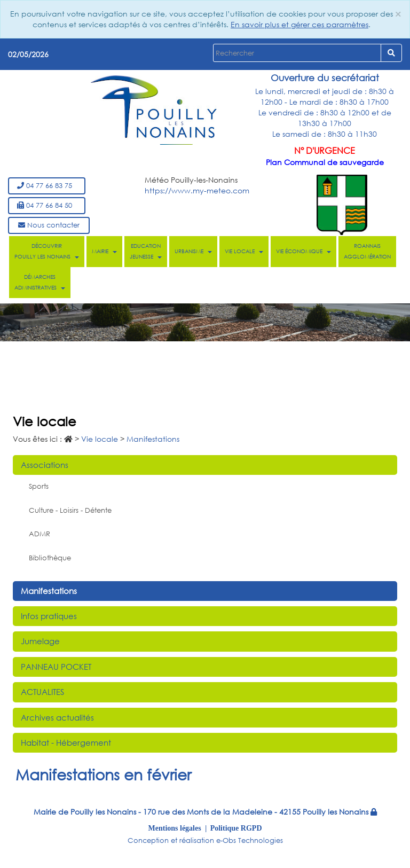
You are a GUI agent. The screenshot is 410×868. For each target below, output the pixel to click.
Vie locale (244, 251)
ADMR (40, 534)
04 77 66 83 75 (47, 186)
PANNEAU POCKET (56, 667)
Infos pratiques (49, 616)
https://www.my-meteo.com (197, 190)
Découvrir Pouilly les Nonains (47, 251)
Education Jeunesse (146, 251)
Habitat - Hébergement (66, 742)
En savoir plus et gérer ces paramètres (299, 24)
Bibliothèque (50, 558)
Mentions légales (175, 828)
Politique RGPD (236, 828)
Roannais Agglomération (367, 251)
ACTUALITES (42, 692)
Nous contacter (49, 225)
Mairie (104, 251)
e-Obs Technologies (250, 840)
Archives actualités (57, 717)
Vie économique (303, 251)
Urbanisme (193, 251)
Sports (39, 486)
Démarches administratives (40, 282)
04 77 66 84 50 (47, 205)
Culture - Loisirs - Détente (70, 510)
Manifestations (49, 591)
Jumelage (40, 641)
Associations (45, 465)
